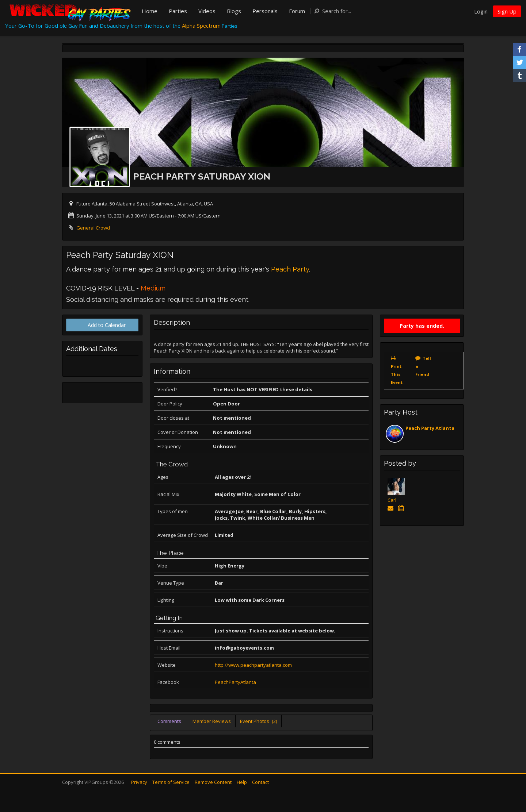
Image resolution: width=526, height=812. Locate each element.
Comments (169, 721)
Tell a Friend (423, 366)
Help (242, 782)
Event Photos (258, 721)
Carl (392, 500)
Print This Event (397, 374)
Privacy (139, 782)
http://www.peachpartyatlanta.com (253, 665)
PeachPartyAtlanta (235, 682)
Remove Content (213, 782)
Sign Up (507, 11)
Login (481, 11)
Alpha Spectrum (201, 26)
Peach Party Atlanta (430, 428)
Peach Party (290, 269)
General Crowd (93, 228)
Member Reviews (212, 721)
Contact (260, 782)
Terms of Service (171, 782)
